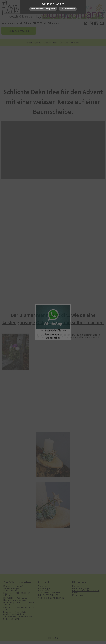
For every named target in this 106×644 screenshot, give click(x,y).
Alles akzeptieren (68, 9)
